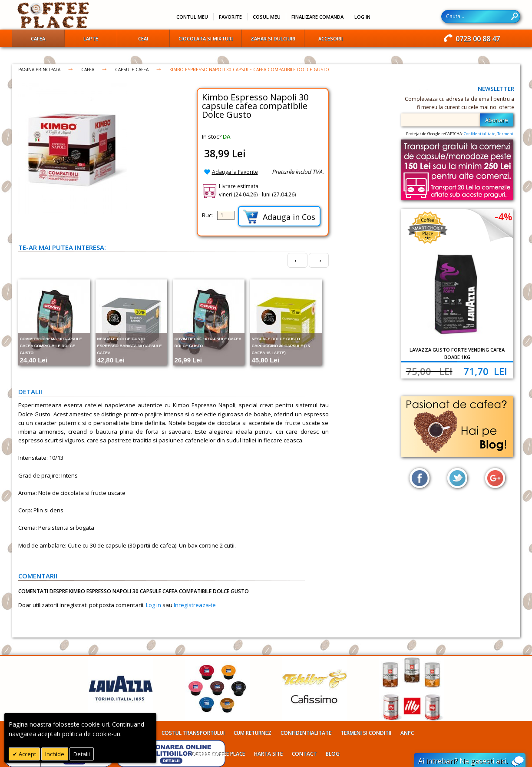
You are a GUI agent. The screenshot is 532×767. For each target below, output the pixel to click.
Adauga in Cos (279, 217)
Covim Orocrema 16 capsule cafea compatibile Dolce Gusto (51, 346)
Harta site (268, 754)
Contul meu (192, 17)
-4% (503, 216)
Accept (27, 754)
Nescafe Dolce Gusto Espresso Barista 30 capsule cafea (130, 346)
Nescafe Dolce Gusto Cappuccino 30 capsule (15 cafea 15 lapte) (281, 346)
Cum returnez (253, 733)
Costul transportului (193, 733)
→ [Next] (319, 260)
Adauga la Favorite (235, 172)
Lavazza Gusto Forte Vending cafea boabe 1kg (457, 353)
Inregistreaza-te (195, 605)
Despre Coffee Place (218, 754)
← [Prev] (297, 260)
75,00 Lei (429, 371)
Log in (154, 605)
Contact (304, 754)
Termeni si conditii (366, 733)
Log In (362, 17)
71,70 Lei (485, 371)
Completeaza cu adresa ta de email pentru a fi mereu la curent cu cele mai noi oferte (459, 103)
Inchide (55, 754)
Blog (333, 754)
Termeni (505, 134)
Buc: (207, 215)
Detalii (82, 754)
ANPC (407, 733)
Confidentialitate (480, 134)
